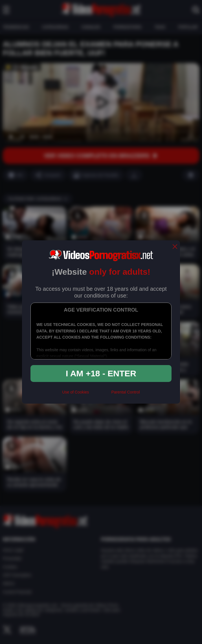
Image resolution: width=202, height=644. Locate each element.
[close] (175, 247)
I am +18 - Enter (101, 373)
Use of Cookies (75, 392)
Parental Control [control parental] (125, 392)
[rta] (100, 395)
